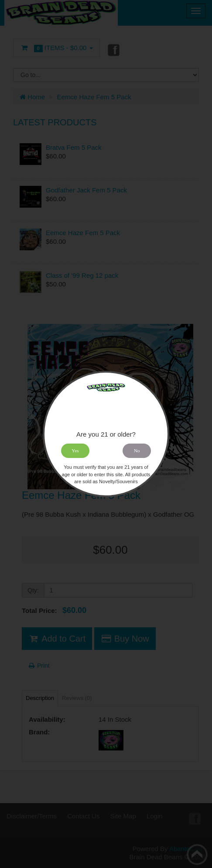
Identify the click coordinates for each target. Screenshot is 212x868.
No (137, 451)
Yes (75, 451)
